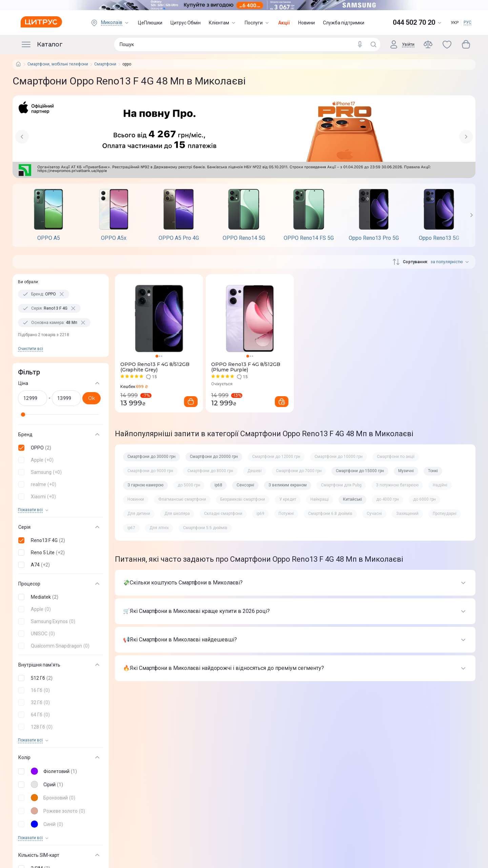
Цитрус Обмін (186, 23)
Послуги (257, 23)
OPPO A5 (49, 238)
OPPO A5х (114, 238)
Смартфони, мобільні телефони (58, 64)
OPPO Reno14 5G (244, 238)
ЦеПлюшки (150, 23)
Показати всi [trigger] (30, 510)
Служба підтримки (344, 23)
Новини (307, 23)
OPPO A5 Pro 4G (179, 238)
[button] (59, 448)
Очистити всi (30, 349)
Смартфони (105, 64)
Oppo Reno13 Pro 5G (374, 238)
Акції (284, 23)
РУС (467, 22)
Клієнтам (223, 23)
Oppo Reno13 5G (439, 238)
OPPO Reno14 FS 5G (309, 238)
